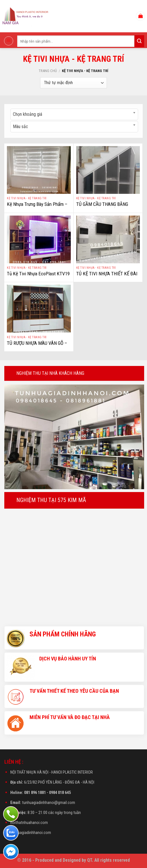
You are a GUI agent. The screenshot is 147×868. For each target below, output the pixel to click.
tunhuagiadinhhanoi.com (31, 833)
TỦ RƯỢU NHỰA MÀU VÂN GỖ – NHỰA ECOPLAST (37, 346)
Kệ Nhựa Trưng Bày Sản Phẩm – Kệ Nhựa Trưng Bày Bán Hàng (37, 207)
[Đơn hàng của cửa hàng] (73, 83)
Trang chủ (48, 71)
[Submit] (139, 41)
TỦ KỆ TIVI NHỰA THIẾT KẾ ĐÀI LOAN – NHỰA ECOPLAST (107, 277)
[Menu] (9, 41)
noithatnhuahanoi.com (29, 823)
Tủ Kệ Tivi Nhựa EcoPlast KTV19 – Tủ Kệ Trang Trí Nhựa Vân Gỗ (38, 277)
